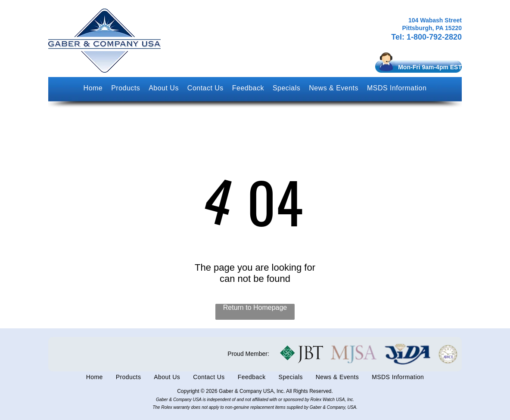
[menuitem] (93, 88)
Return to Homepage (255, 307)
